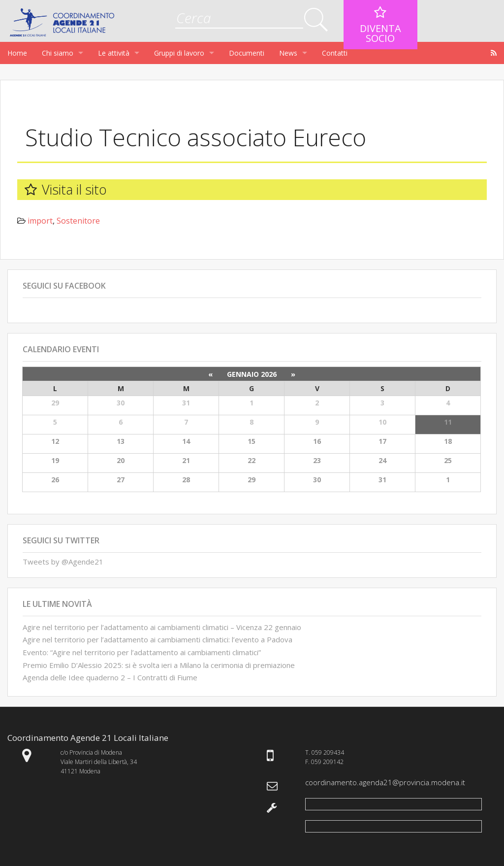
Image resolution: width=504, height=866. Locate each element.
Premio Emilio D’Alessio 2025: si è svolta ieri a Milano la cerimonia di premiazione (159, 665)
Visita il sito (74, 189)
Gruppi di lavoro (179, 53)
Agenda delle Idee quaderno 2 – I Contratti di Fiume (110, 677)
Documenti (247, 53)
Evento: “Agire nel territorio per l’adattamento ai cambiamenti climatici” (142, 652)
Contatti (335, 53)
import (40, 221)
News (288, 53)
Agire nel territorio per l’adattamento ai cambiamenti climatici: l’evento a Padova (157, 639)
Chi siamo (58, 53)
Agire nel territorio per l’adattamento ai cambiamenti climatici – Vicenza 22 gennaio (162, 627)
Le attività (114, 53)
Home (17, 53)
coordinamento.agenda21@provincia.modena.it (385, 782)
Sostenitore (78, 221)
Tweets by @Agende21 (63, 562)
